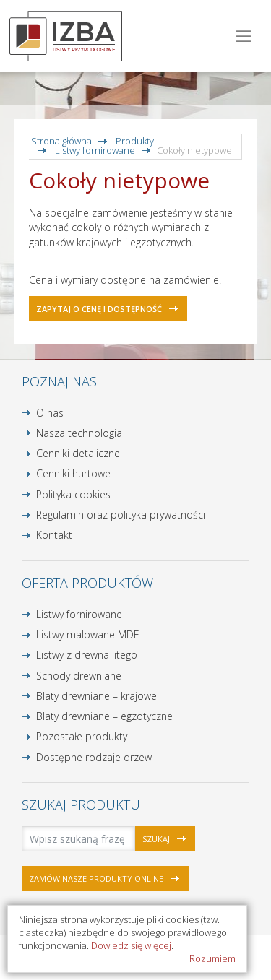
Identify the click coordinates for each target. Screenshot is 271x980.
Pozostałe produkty (82, 736)
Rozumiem (212, 958)
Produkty (135, 141)
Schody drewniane (79, 676)
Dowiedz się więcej (131, 945)
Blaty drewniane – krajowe (96, 696)
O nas (50, 413)
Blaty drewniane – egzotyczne (104, 716)
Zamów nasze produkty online (96, 879)
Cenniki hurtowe (73, 473)
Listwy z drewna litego (87, 655)
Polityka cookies (73, 494)
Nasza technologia (79, 433)
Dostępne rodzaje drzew (94, 757)
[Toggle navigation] (244, 36)
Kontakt (54, 535)
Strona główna (61, 141)
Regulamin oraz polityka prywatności (121, 515)
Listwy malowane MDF (87, 634)
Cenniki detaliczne (78, 453)
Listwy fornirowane (95, 150)
